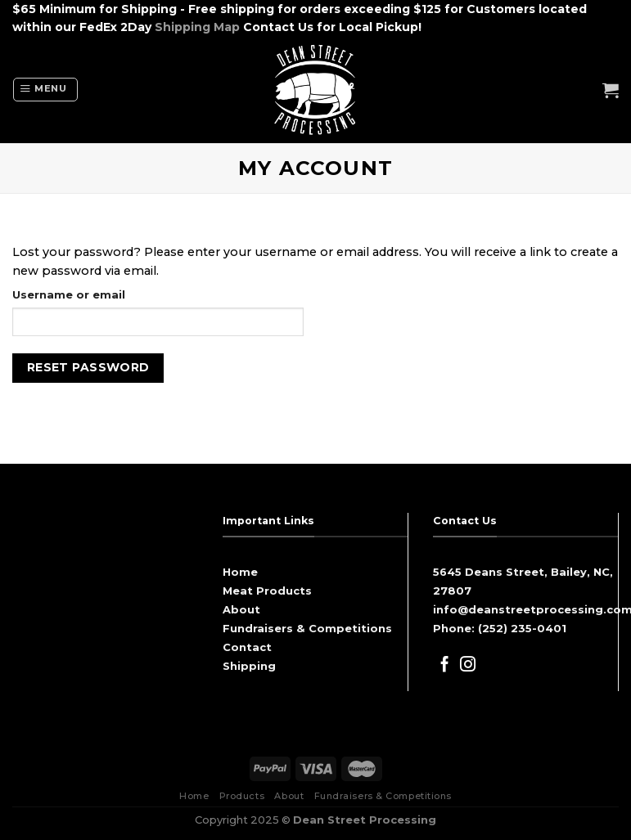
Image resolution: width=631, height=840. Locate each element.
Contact (247, 647)
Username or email (69, 294)
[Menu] (45, 90)
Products (242, 796)
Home (240, 572)
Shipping (249, 666)
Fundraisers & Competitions (307, 628)
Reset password (88, 367)
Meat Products (267, 591)
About (241, 609)
